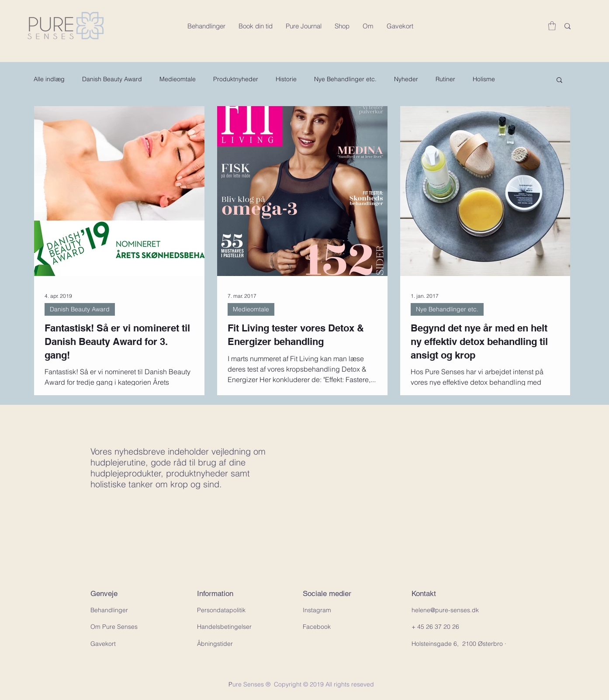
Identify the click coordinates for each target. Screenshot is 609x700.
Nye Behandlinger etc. (345, 79)
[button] (552, 26)
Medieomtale (178, 79)
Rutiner (445, 79)
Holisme (484, 79)
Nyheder (406, 79)
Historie (286, 79)
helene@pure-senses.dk (445, 610)
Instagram (317, 610)
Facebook (317, 627)
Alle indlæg (49, 79)
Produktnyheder (236, 79)
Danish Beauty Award (112, 79)
